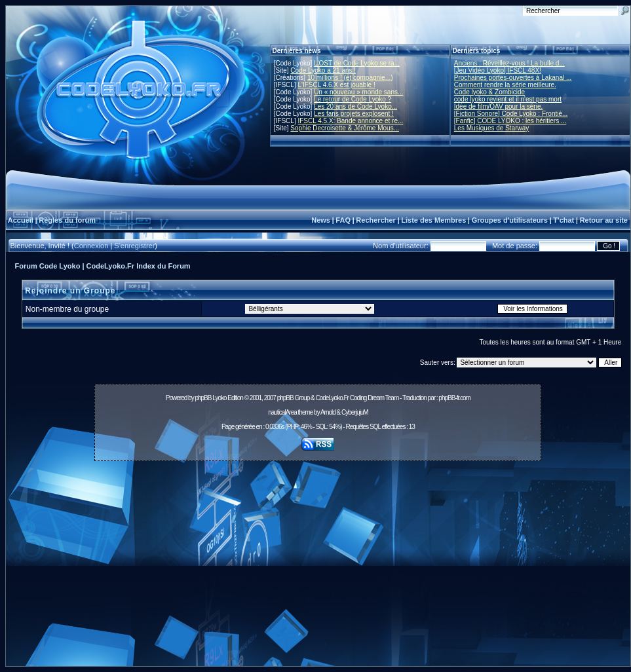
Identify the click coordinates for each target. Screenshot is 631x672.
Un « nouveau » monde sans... (358, 92)
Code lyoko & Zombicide (489, 92)
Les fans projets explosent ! (354, 114)
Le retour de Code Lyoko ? (353, 99)
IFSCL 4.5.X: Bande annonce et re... (350, 121)
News (321, 220)
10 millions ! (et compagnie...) (350, 78)
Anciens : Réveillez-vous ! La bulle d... (509, 63)
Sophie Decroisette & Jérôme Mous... (345, 128)
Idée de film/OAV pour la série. (498, 106)
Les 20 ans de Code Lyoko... (355, 106)
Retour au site (604, 220)
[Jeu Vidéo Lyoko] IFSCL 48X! (498, 70)
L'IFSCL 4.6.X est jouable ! (336, 85)
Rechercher (376, 220)
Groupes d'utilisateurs (510, 220)
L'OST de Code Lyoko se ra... (357, 63)
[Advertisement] (318, 567)
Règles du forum (67, 220)
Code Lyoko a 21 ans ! (323, 70)
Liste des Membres (433, 220)
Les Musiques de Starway (492, 128)
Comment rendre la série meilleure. (505, 85)
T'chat (564, 220)
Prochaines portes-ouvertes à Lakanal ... (513, 78)
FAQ (343, 220)
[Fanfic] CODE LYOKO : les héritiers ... (510, 121)
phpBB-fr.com (454, 398)
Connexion (91, 246)
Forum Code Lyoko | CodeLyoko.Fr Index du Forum (103, 266)
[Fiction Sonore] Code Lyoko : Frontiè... (511, 114)
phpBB (203, 398)
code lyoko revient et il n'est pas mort (508, 99)
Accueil (21, 220)
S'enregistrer (134, 246)
